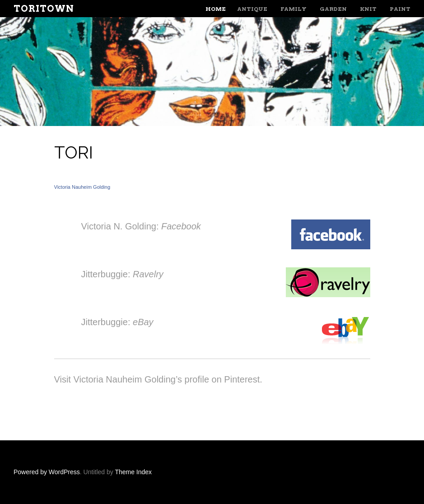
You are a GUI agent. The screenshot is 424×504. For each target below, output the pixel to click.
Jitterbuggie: (122, 274)
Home (216, 9)
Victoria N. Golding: (141, 226)
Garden (333, 9)
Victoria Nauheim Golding (82, 187)
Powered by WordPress (47, 472)
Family (294, 9)
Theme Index (133, 472)
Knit (368, 9)
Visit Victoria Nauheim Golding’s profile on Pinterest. (158, 379)
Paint (400, 9)
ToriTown (44, 9)
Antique (252, 9)
